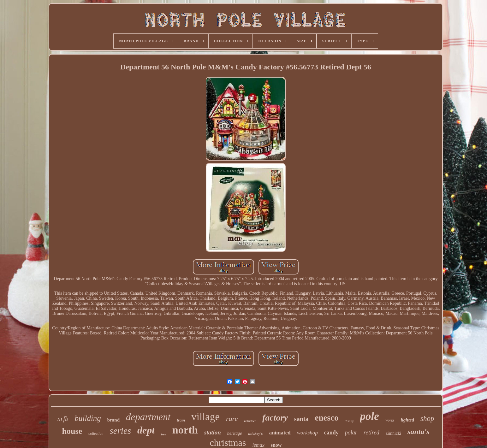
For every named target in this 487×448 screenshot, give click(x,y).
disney (349, 421)
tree (163, 434)
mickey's (255, 433)
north (185, 430)
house (72, 431)
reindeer (250, 421)
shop (427, 419)
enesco (327, 418)
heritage (235, 433)
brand (113, 420)
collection (96, 433)
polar (351, 433)
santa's (418, 432)
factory (275, 418)
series (120, 431)
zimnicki (393, 433)
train (181, 420)
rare (232, 419)
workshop (307, 433)
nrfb (63, 419)
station (213, 432)
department (148, 417)
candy (331, 433)
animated (280, 433)
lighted (408, 420)
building (88, 418)
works (390, 420)
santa (301, 419)
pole (370, 416)
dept (146, 430)
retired (371, 432)
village (205, 417)
